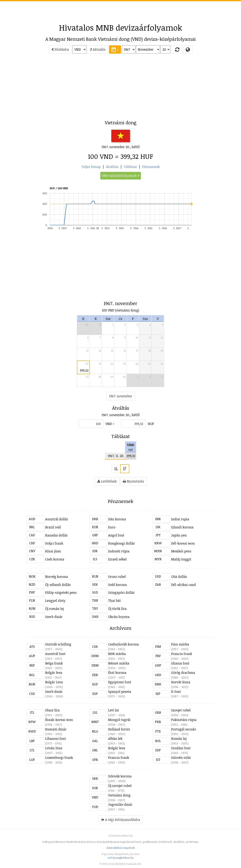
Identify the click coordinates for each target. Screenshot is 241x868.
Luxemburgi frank (59, 758)
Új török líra (117, 609)
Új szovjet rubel (120, 786)
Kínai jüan (53, 551)
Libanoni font (56, 739)
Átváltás (112, 167)
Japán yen (179, 535)
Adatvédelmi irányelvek (121, 848)
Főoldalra (60, 49)
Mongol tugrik (119, 720)
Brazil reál (53, 527)
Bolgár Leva (54, 682)
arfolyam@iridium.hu (121, 858)
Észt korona (117, 673)
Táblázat (130, 167)
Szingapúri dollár (121, 593)
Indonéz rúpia (119, 551)
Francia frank (182, 654)
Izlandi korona (182, 527)
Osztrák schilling (58, 644)
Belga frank (54, 663)
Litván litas (54, 748)
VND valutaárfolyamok (121, 176)
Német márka (119, 663)
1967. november (121, 396)
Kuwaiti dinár (56, 729)
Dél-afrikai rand (183, 585)
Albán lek (115, 739)
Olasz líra (52, 710)
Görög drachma (183, 673)
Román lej (179, 739)
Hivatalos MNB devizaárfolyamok (121, 28)
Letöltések (107, 481)
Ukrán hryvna (119, 617)
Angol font (116, 535)
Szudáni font (181, 748)
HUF (151, 424)
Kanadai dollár (56, 535)
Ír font (176, 692)
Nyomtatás (133, 481)
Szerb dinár (54, 617)
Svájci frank (54, 543)
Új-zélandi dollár (58, 585)
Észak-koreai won (59, 720)
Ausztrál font (55, 654)
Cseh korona (55, 559)
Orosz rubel (117, 577)
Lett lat (114, 710)
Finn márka (180, 644)
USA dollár (179, 577)
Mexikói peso (181, 551)
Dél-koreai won (183, 543)
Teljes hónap (91, 167)
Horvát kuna (181, 682)
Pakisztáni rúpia (184, 720)
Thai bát (114, 601)
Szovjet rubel (181, 710)
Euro (112, 527)
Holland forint (119, 729)
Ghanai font (180, 663)
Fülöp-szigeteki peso (61, 593)
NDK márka (117, 654)
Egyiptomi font (120, 682)
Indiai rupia (180, 519)
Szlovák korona (120, 776)
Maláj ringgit (181, 559)
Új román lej (54, 609)
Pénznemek (151, 167)
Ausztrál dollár (57, 519)
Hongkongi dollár (122, 543)
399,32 (84, 370)
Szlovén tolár (181, 758)
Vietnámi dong (119, 795)
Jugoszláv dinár (120, 805)
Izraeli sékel (117, 559)
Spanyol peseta (120, 692)
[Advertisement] (121, 11)
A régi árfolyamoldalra (121, 820)
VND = (110, 424)
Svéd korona (117, 585)
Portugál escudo (184, 729)
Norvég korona (57, 577)
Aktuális (98, 49)
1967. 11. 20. (116, 456)
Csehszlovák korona (124, 644)
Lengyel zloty (55, 601)
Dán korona (117, 519)
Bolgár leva (54, 673)
